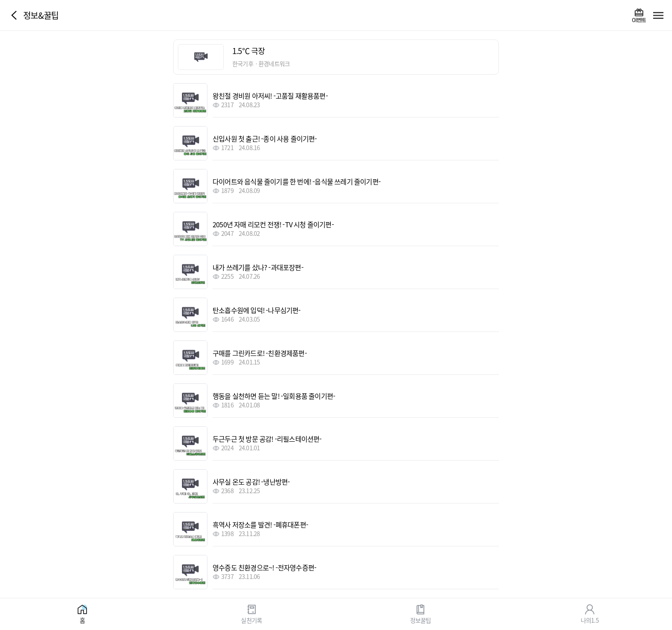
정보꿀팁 (421, 620)
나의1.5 (590, 620)
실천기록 (251, 620)
